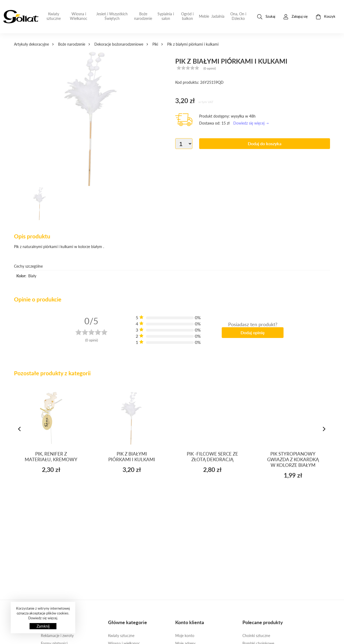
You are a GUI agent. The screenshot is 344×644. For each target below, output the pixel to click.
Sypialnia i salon (166, 16)
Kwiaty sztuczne (54, 16)
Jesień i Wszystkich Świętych (112, 16)
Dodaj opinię (253, 332)
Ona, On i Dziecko (238, 16)
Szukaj (266, 17)
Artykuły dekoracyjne (31, 44)
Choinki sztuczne (256, 636)
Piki (155, 44)
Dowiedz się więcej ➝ (251, 123)
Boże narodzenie (143, 16)
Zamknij (43, 626)
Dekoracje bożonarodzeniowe (119, 44)
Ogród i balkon (187, 16)
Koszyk (326, 17)
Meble (204, 16)
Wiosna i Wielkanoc (79, 16)
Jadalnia (218, 16)
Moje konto (185, 636)
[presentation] (20, 429)
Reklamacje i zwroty (57, 636)
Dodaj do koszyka (265, 143)
